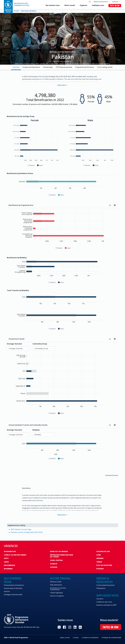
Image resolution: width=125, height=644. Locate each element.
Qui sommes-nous (53, 5)
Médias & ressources (101, 2)
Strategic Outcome (14, 344)
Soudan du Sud (103, 551)
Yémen (99, 562)
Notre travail (70, 5)
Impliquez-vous (98, 5)
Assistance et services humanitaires (58, 589)
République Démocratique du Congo (62, 556)
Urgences (83, 5)
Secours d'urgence (57, 596)
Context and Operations (31, 67)
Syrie (99, 555)
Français (115, 2)
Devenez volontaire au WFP (106, 605)
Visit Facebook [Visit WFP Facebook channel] (64, 627)
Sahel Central (56, 560)
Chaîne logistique (56, 593)
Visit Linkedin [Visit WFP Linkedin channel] (75, 627)
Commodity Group (40, 344)
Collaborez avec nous (104, 602)
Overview (16, 67)
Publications (101, 588)
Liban (6, 562)
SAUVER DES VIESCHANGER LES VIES (21, 4)
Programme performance (85, 67)
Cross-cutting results (105, 67)
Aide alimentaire (56, 585)
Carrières (100, 599)
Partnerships (48, 67)
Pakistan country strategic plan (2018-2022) (27, 532)
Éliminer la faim (56, 582)
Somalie (54, 564)
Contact (76, 638)
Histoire (7, 591)
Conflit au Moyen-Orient (15, 555)
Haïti (6, 558)
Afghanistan (10, 551)
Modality (36, 430)
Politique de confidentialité (111, 638)
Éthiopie (100, 569)
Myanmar (8, 569)
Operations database (29, 11)
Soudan (54, 567)
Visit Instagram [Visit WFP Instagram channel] (70, 627)
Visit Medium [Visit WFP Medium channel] (80, 627)
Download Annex (112, 475)
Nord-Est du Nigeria (59, 551)
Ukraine (100, 558)
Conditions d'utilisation (90, 638)
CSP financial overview (64, 67)
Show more (63, 85)
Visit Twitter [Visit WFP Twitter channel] (59, 627)
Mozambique (10, 565)
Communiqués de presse (105, 585)
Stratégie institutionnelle (13, 595)
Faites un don (115, 6)
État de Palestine (104, 565)
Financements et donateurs (14, 585)
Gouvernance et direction (13, 588)
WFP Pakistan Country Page (21, 529)
